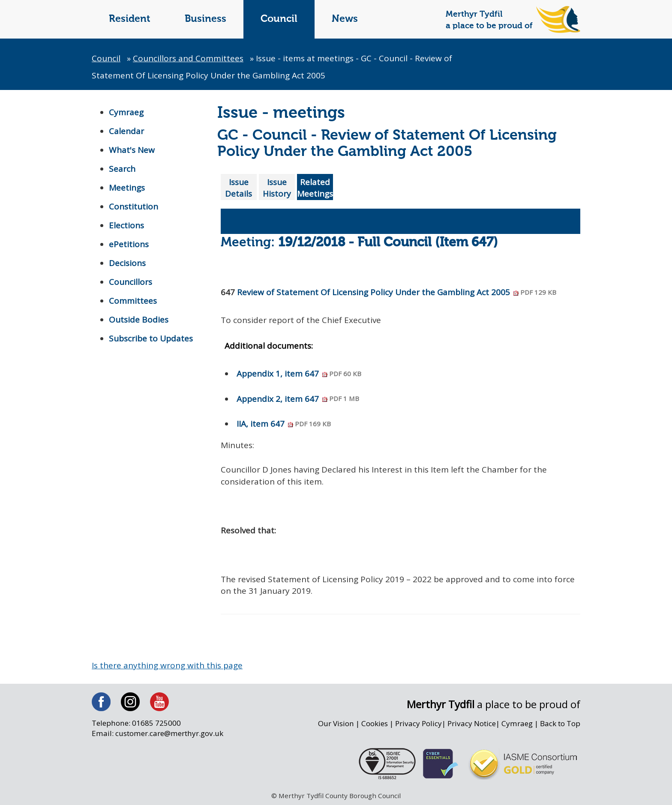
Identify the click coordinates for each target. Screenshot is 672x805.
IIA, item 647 (284, 424)
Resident (130, 19)
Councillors (130, 282)
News (345, 19)
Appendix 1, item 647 (299, 374)
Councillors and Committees (188, 58)
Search (122, 169)
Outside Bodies (139, 320)
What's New (132, 150)
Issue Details (238, 188)
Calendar (126, 131)
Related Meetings (315, 188)
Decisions (127, 263)
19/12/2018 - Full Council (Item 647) (388, 243)
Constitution (133, 206)
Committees (133, 301)
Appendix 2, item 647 (298, 399)
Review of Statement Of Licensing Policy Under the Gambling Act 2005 (397, 292)
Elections (126, 225)
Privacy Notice (472, 723)
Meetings (127, 188)
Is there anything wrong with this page (167, 665)
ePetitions (129, 244)
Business (205, 19)
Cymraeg (126, 112)
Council (279, 19)
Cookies (375, 723)
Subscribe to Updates (151, 338)
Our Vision (336, 723)
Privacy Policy (418, 723)
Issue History (277, 188)
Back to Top (560, 723)
